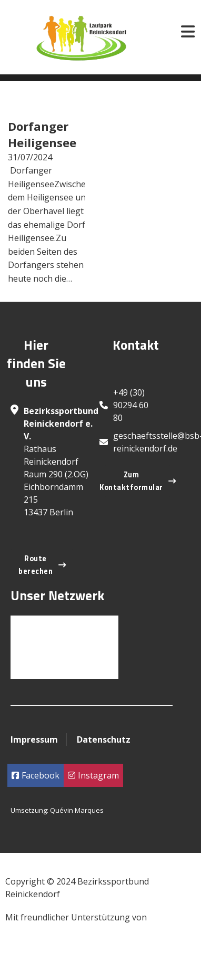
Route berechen (42, 565)
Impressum (34, 739)
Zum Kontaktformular (138, 481)
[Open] (188, 32)
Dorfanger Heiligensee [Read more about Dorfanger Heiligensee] (42, 134)
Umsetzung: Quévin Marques (57, 810)
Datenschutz (104, 739)
